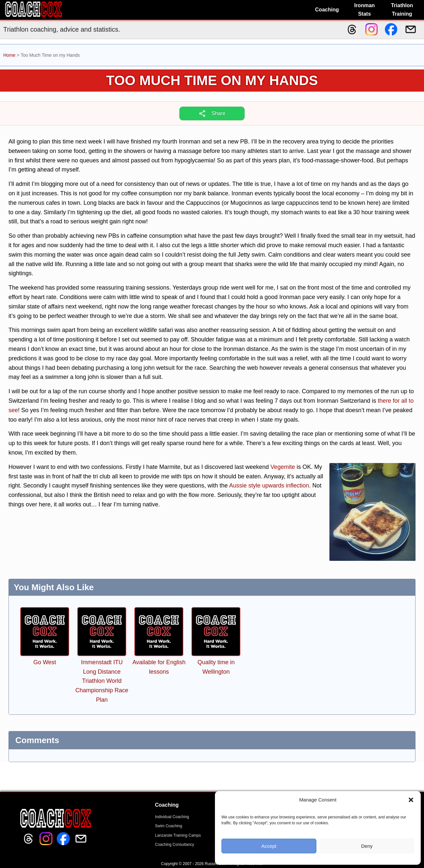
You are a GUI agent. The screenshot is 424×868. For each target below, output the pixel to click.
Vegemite (283, 467)
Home (9, 55)
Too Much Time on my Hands (212, 80)
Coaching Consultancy (174, 845)
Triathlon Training (402, 10)
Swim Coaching (168, 826)
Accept (269, 846)
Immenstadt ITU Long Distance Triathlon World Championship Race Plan (102, 681)
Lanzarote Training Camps (178, 835)
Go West (45, 662)
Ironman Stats (364, 10)
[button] (411, 800)
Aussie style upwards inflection (269, 486)
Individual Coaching (172, 817)
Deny (367, 846)
